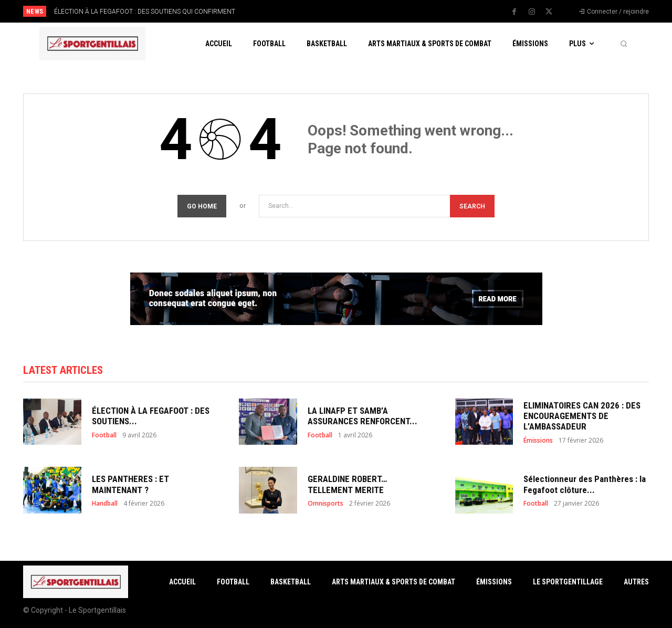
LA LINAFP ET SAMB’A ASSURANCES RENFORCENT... (363, 416)
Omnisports (325, 504)
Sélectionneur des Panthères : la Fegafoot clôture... (585, 484)
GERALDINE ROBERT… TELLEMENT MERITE (347, 484)
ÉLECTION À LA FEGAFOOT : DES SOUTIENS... (151, 416)
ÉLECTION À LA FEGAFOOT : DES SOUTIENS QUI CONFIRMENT (145, 12)
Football (104, 435)
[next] (371, 11)
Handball (105, 504)
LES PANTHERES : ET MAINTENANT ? (130, 484)
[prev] (354, 11)
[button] (624, 44)
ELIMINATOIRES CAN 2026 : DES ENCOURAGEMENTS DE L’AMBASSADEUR (582, 416)
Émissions (538, 441)
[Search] (472, 206)
